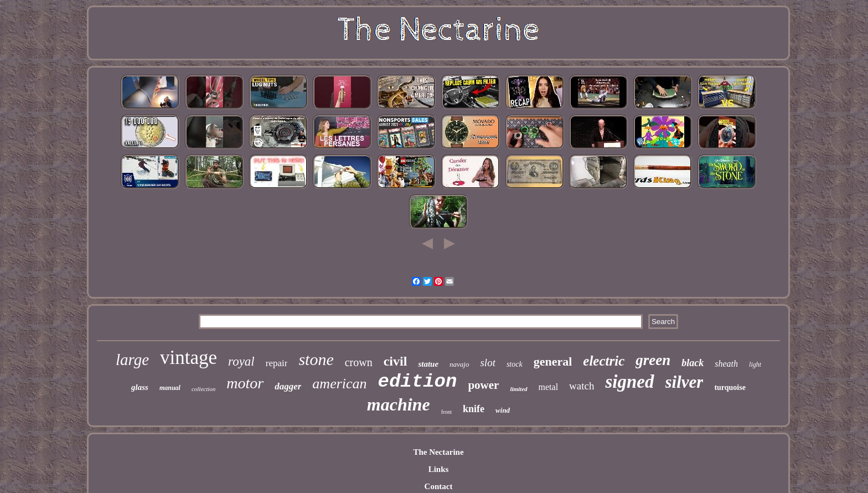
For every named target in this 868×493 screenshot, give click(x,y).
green (653, 360)
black (693, 363)
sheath (726, 364)
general (553, 361)
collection (203, 389)
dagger (288, 386)
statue (428, 364)
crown (359, 362)
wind (503, 410)
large (132, 360)
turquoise (730, 387)
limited (518, 389)
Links (439, 469)
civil (396, 361)
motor (245, 383)
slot (487, 363)
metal (549, 387)
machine (399, 404)
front (446, 412)
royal (241, 361)
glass (140, 387)
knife (474, 409)
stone (316, 359)
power (483, 385)
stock (515, 364)
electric (604, 361)
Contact (439, 486)
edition (418, 382)
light (755, 364)
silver (684, 382)
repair (277, 363)
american (339, 384)
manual (170, 388)
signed (629, 382)
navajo (459, 364)
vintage (188, 358)
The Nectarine (438, 452)
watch (582, 386)
